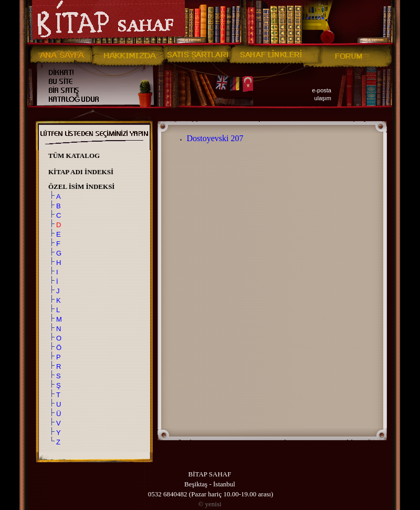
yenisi (209, 504)
